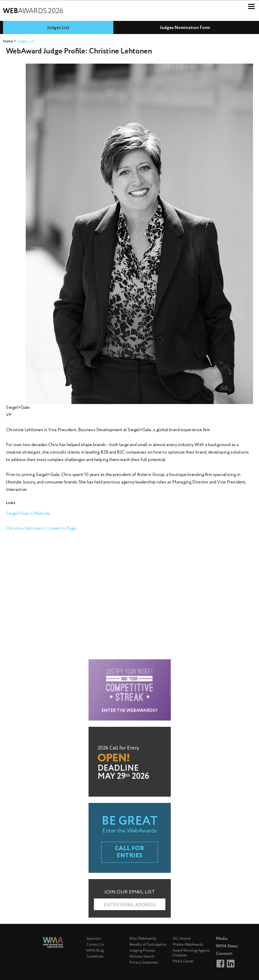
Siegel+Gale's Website (28, 514)
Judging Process (142, 951)
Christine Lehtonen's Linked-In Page (41, 529)
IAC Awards (182, 939)
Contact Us (95, 945)
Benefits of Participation (148, 945)
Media (222, 939)
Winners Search (142, 957)
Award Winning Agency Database (191, 953)
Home (8, 41)
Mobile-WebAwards (188, 945)
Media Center (183, 961)
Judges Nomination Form (185, 28)
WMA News (227, 946)
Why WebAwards (143, 939)
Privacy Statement (144, 963)
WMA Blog (95, 951)
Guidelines (95, 957)
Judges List (58, 28)
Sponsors (94, 939)
